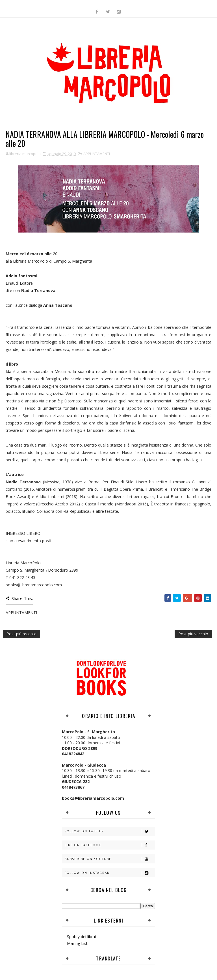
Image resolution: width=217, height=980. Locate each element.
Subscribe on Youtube (110, 859)
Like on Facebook (110, 845)
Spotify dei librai (81, 937)
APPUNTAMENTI (97, 154)
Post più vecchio (193, 634)
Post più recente (21, 634)
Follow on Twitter (110, 831)
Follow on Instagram (110, 873)
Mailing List (77, 943)
